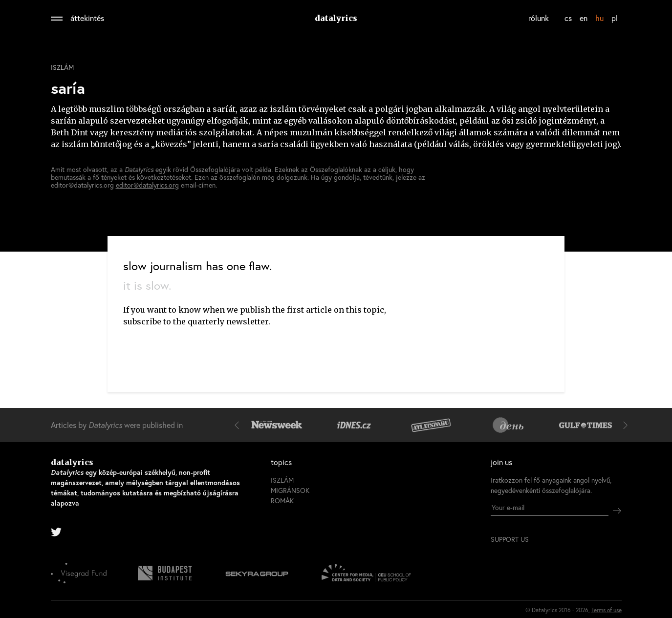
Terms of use (607, 610)
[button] (239, 425)
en (584, 18)
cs (568, 18)
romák (282, 501)
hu (599, 18)
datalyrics (336, 18)
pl (615, 18)
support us (510, 539)
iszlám (62, 67)
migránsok (290, 490)
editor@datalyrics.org (147, 185)
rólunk (539, 18)
